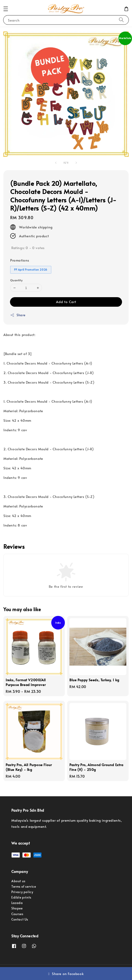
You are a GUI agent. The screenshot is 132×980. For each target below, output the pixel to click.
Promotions (20, 260)
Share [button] (18, 315)
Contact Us (20, 919)
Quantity (16, 280)
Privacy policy (22, 892)
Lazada (17, 903)
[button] (6, 9)
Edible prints (21, 897)
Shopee (17, 908)
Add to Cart (66, 302)
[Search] (121, 20)
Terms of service (24, 886)
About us (18, 881)
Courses (17, 914)
